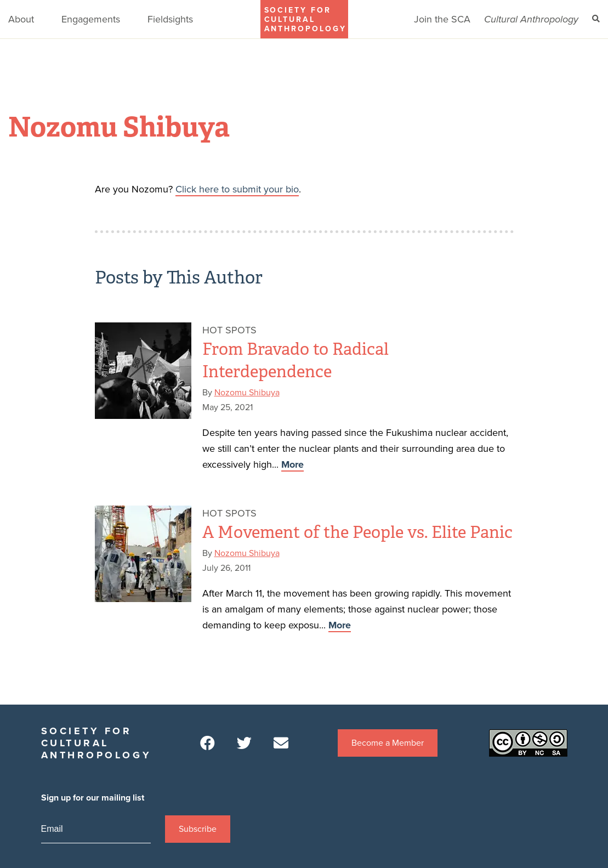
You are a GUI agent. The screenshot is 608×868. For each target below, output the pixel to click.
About (21, 19)
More (292, 464)
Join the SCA (442, 19)
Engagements (91, 19)
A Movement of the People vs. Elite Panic (357, 532)
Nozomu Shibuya (247, 393)
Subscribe (198, 829)
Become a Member (388, 743)
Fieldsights (170, 19)
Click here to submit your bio (237, 189)
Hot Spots (229, 330)
